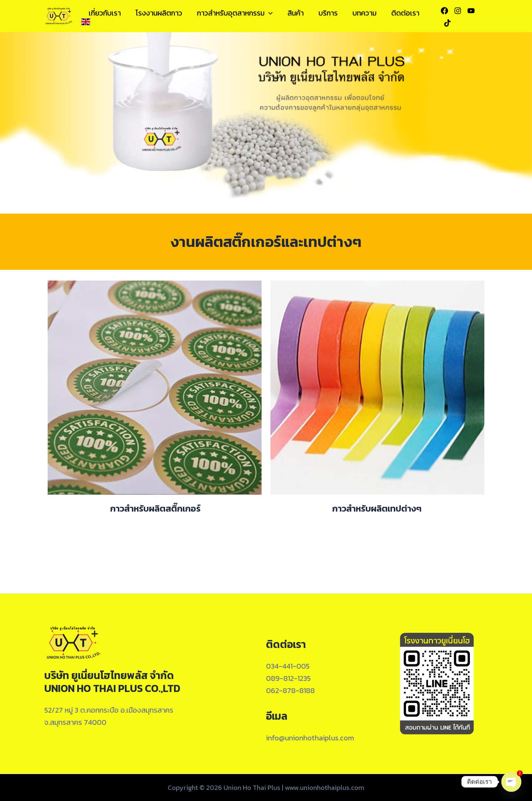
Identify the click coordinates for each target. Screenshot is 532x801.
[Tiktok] (447, 23)
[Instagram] (458, 11)
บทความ (364, 13)
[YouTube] (471, 11)
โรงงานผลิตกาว (159, 13)
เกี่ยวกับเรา (105, 13)
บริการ (328, 13)
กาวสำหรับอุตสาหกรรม (235, 13)
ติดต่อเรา (405, 13)
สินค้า (296, 13)
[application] (269, 13)
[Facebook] (444, 11)
